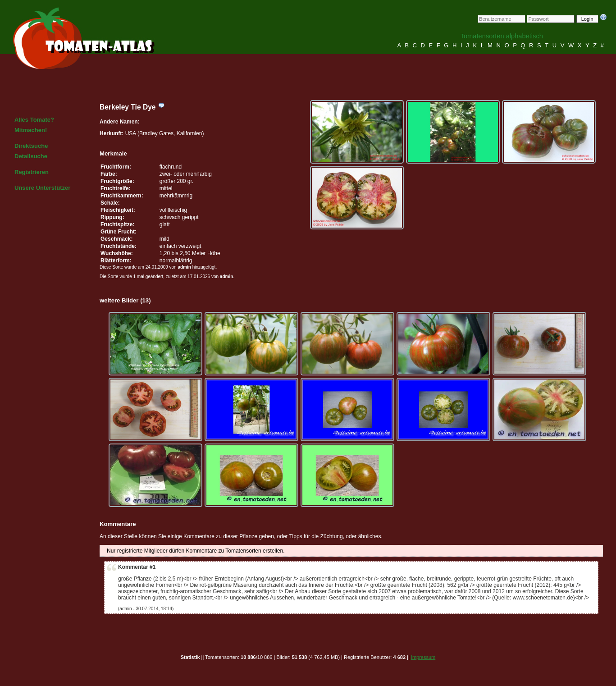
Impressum (423, 657)
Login (587, 19)
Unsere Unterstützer (42, 188)
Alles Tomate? (34, 120)
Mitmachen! (31, 130)
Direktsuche (31, 146)
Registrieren (32, 172)
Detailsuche (31, 156)
